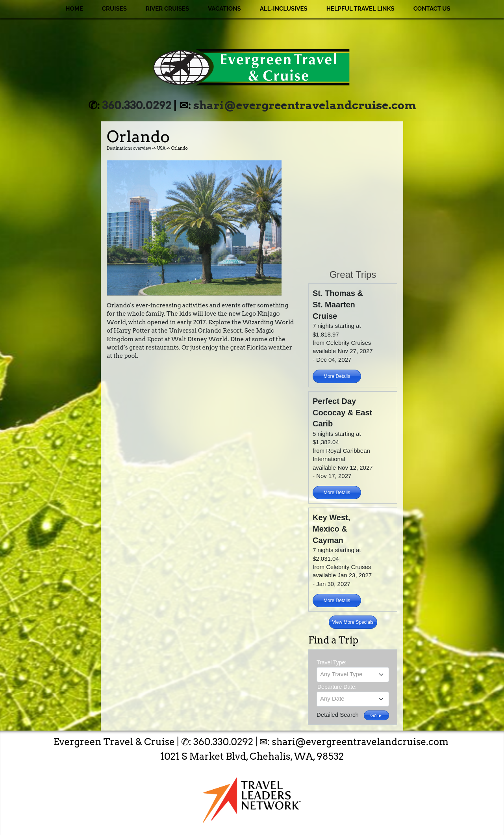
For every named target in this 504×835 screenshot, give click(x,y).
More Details (337, 376)
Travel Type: (332, 662)
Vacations (224, 9)
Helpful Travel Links (360, 9)
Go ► (376, 716)
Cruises (114, 9)
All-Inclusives (284, 9)
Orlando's (120, 305)
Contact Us (432, 9)
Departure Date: (337, 687)
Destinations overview (129, 148)
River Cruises (167, 9)
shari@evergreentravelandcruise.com (305, 105)
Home (74, 9)
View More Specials (353, 622)
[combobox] (353, 675)
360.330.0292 (137, 105)
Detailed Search (338, 715)
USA (161, 148)
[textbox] (353, 674)
